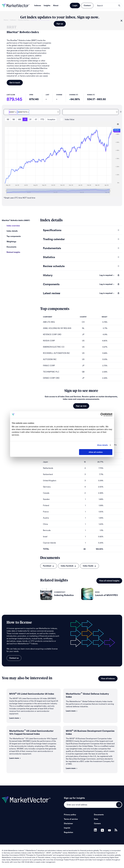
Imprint (67, 828)
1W (8, 119)
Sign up (60, 24)
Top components (14, 236)
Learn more (15, 718)
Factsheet (49, 566)
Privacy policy (70, 815)
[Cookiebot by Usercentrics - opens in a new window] (102, 415)
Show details (102, 445)
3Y (30, 119)
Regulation (68, 832)
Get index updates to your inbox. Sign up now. (60, 17)
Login (75, 6)
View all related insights (109, 581)
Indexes (38, 6)
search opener (119, 6)
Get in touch (15, 83)
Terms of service (71, 819)
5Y (36, 119)
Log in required (107, 275)
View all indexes (108, 679)
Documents (11, 247)
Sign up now (81, 406)
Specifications (52, 230)
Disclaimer (68, 824)
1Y (25, 119)
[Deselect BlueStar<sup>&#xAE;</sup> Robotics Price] (16, 112)
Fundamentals (52, 248)
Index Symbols (68, 566)
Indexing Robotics (64, 595)
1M (14, 119)
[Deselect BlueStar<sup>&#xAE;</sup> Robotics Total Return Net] (28, 112)
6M (20, 119)
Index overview (13, 226)
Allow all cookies (96, 452)
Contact (87, 6)
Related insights (13, 252)
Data (96, 819)
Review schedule (54, 266)
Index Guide (90, 566)
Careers (97, 824)
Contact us (14, 658)
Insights (47, 6)
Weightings (11, 242)
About (56, 6)
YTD (42, 119)
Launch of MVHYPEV (106, 595)
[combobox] (32, 112)
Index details (12, 231)
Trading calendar (54, 239)
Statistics (49, 257)
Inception (51, 119)
